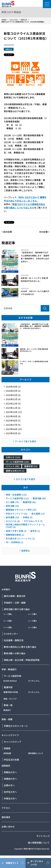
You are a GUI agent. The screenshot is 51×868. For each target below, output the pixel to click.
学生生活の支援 (11, 760)
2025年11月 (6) (13, 408)
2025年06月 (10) (14, 429)
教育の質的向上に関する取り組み (20, 647)
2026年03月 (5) (13, 391)
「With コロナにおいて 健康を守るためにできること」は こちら (25, 199)
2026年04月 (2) (13, 387)
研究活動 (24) (12, 506)
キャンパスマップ (12, 742)
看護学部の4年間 (11, 692)
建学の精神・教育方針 (15, 596)
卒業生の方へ (10, 798)
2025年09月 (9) (13, 416)
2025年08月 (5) (13, 420)
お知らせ (9, 49)
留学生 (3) (35, 531)
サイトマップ (43, 836)
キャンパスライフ (10, 735)
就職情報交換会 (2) (15, 535)
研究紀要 (7, 753)
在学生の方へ (10, 792)
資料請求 (6, 817)
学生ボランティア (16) (17, 514)
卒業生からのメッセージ (16, 726)
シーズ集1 (8, 614)
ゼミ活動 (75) (12, 502)
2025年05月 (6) (13, 433)
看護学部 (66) (29, 502)
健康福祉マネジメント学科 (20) (21, 510)
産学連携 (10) (12, 517)
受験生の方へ (10, 772)
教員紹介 (7, 710)
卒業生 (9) (28, 517)
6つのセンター (11, 634)
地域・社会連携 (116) (16, 495)
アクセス (6, 808)
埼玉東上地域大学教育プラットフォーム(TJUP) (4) (25, 526)
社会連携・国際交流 (14, 640)
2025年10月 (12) (14, 412)
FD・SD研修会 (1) (14, 542)
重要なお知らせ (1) (15, 471)
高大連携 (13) (38, 514)
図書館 (7, 748)
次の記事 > (44, 232)
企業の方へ (9, 785)
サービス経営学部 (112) (17, 498)
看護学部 (8, 687)
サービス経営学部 (12, 676)
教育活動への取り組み (15, 653)
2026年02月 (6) (13, 395)
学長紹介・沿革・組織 (15, 603)
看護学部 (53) (31, 466)
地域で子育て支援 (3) (16, 531)
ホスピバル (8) (13, 521)
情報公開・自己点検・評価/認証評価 (22, 660)
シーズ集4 (32, 621)
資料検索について (36, 753)
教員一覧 (8, 705)
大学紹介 (6, 589)
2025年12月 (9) (13, 404)
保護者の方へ (10, 779)
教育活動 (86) (39, 498)
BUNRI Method (10, 681)
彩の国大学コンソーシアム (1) (20, 539)
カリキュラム (34, 681)
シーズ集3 (8, 621)
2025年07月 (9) (13, 425)
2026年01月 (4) (13, 399)
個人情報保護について (39, 843)
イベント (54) (12, 466)
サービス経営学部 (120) (17, 462)
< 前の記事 (7, 232)
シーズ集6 (32, 627)
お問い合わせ (8, 827)
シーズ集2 (32, 614)
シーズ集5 (8, 627)
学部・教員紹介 (9, 669)
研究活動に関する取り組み (17, 609)
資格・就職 (7, 719)
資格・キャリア (10, 699)
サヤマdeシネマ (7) (33, 521)
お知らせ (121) (13, 457)
